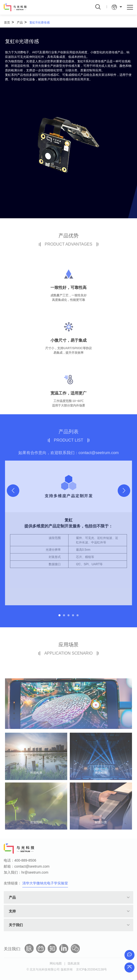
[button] (124, 491)
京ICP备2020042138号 (91, 969)
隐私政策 (74, 963)
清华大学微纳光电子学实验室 (45, 883)
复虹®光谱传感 (40, 23)
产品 (20, 23)
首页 (7, 23)
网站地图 (56, 963)
